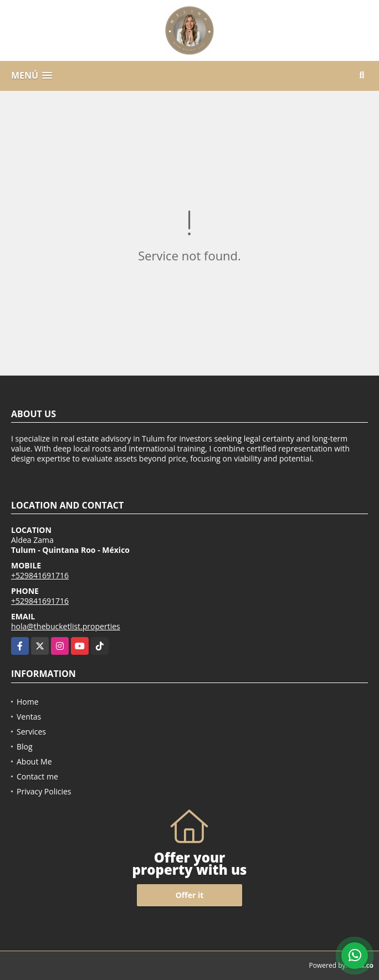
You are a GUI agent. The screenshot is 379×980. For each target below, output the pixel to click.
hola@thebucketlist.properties (66, 626)
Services (31, 732)
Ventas (29, 717)
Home (28, 702)
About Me (34, 761)
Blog (25, 746)
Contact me (37, 776)
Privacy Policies (44, 791)
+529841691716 (40, 575)
